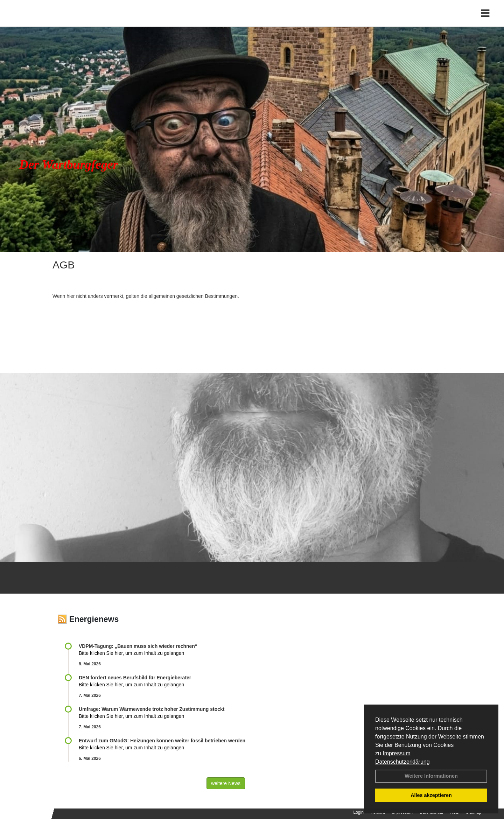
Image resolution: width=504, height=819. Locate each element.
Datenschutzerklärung (402, 762)
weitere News (226, 783)
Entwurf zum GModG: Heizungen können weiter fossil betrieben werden (162, 741)
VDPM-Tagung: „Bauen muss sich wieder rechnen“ (138, 646)
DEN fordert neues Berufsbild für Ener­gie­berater (135, 678)
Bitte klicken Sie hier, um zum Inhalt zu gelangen (131, 653)
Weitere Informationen (431, 776)
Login (359, 812)
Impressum (396, 753)
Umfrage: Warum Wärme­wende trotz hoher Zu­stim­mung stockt (152, 709)
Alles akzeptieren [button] (431, 795)
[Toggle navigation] (485, 20)
